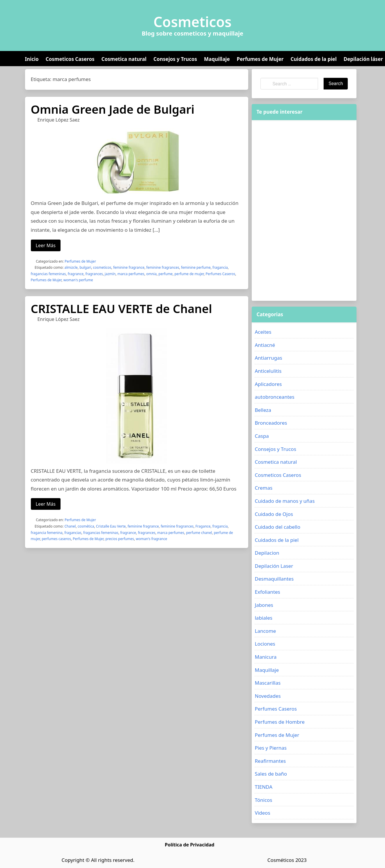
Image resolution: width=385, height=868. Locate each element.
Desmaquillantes (274, 579)
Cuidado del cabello (277, 527)
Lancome (265, 631)
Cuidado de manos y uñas (285, 501)
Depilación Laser (274, 566)
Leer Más (46, 245)
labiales (263, 618)
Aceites (263, 332)
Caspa (262, 436)
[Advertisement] (295, 210)
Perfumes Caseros (220, 274)
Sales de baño (271, 774)
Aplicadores (268, 384)
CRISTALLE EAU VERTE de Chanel (121, 309)
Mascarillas (268, 683)
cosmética (86, 526)
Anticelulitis (268, 371)
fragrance (76, 274)
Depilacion (267, 553)
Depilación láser (363, 59)
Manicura (266, 657)
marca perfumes (131, 274)
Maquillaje (217, 59)
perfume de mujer (189, 274)
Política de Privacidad (189, 845)
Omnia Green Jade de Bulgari (113, 109)
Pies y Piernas (270, 748)
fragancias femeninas (48, 274)
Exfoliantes (267, 592)
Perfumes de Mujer (260, 59)
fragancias (73, 533)
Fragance (203, 526)
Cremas (264, 488)
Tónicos (263, 800)
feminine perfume (196, 267)
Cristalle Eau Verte (111, 526)
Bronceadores (271, 423)
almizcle (71, 267)
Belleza (263, 410)
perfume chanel (199, 533)
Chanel (70, 526)
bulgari (85, 267)
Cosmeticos (192, 22)
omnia (151, 274)
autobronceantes (274, 397)
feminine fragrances (163, 267)
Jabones (264, 605)
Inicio (32, 59)
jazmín (110, 274)
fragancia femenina (47, 533)
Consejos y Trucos (175, 59)
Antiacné (265, 345)
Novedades (268, 696)
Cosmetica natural (124, 59)
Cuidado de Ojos (274, 514)
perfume (166, 274)
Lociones (265, 644)
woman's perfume (78, 280)
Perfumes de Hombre (280, 722)
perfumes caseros (56, 539)
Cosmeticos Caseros (70, 59)
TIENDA (264, 787)
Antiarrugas (268, 358)
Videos (262, 813)
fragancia (220, 267)
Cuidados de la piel (313, 59)
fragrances (94, 274)
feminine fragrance (129, 267)
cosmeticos (102, 267)
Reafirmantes (270, 761)
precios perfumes (120, 539)
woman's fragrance (152, 539)
